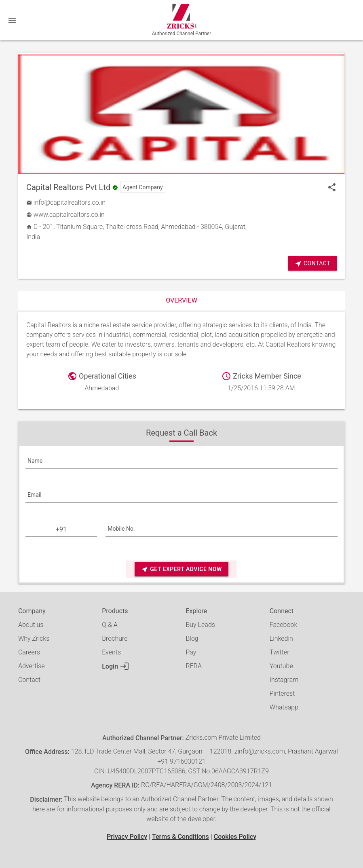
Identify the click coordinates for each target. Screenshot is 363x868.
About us (31, 625)
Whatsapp (284, 707)
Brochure (115, 638)
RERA (194, 666)
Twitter (280, 652)
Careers (29, 652)
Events (111, 652)
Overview (181, 300)
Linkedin (281, 638)
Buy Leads (200, 625)
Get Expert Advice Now (181, 569)
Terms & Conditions (180, 837)
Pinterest (282, 693)
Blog (192, 638)
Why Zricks (34, 638)
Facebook (283, 625)
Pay (191, 652)
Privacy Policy (127, 837)
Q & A (110, 625)
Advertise (32, 666)
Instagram (284, 680)
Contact (312, 264)
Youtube (281, 666)
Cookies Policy (235, 837)
